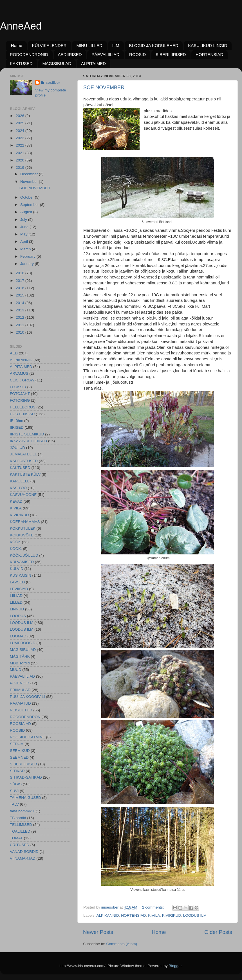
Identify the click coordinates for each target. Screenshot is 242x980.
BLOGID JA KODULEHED (154, 45)
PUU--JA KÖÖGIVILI (27, 697)
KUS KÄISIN (21, 575)
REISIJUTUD (21, 710)
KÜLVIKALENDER (49, 45)
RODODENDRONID (29, 54)
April (25, 241)
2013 (21, 310)
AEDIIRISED (70, 54)
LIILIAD (16, 596)
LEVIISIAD (19, 589)
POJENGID (20, 683)
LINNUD (17, 609)
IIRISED (17, 427)
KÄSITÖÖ (18, 488)
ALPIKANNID (108, 915)
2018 (21, 273)
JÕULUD (17, 448)
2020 (21, 160)
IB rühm (16, 421)
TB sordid (18, 818)
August (27, 212)
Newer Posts (98, 932)
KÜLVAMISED (22, 562)
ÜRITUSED (20, 845)
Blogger (175, 966)
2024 (21, 131)
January (28, 264)
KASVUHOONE (23, 495)
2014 (21, 303)
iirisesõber (50, 83)
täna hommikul (22, 811)
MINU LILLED (89, 45)
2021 (21, 153)
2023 (21, 138)
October (28, 197)
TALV (14, 804)
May (24, 234)
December (30, 174)
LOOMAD (18, 636)
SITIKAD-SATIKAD (26, 777)
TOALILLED (20, 831)
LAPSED (17, 582)
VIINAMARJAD (23, 858)
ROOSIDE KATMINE (27, 737)
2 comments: (154, 907)
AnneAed (21, 26)
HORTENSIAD (209, 54)
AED (14, 353)
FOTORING (20, 400)
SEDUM (17, 744)
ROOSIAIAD (20, 724)
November (30, 182)
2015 (21, 295)
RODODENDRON (25, 717)
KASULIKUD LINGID (208, 45)
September (30, 205)
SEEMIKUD (20, 751)
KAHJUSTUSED (24, 461)
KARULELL (20, 481)
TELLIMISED (21, 825)
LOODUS (18, 616)
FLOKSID (18, 387)
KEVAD (16, 501)
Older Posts (218, 932)
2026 (21, 116)
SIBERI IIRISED (171, 54)
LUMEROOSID (23, 643)
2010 (21, 332)
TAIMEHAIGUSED (25, 798)
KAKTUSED (21, 63)
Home (17, 45)
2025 (21, 123)
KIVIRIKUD (172, 915)
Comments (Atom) (122, 944)
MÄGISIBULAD (57, 63)
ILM (116, 45)
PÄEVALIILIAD (105, 54)
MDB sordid (20, 663)
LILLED (16, 602)
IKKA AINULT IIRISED (28, 441)
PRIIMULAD (20, 690)
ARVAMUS (19, 373)
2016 (21, 288)
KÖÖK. (16, 549)
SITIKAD (17, 771)
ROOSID (137, 54)
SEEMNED (19, 757)
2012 (21, 317)
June (25, 227)
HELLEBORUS (23, 407)
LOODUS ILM (195, 915)
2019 (21, 168)
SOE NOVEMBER (104, 87)
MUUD (16, 670)
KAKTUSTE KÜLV (25, 474)
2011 (21, 325)
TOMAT (16, 838)
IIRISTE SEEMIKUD (27, 434)
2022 (21, 145)
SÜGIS (16, 784)
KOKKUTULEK (23, 528)
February (28, 256)
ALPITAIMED (93, 63)
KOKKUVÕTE (22, 535)
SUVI (14, 791)
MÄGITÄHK (20, 656)
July (24, 220)
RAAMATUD (20, 703)
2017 (21, 281)
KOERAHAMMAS (25, 522)
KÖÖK (15, 542)
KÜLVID (17, 569)
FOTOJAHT (20, 394)
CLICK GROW (22, 380)
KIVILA (154, 915)
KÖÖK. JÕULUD (24, 555)
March (26, 249)
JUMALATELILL (23, 454)
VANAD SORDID (24, 852)
